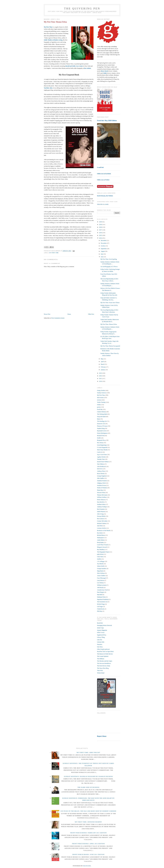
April (102, 362)
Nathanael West (101, 597)
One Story (100, 647)
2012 (101, 376)
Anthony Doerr (101, 471)
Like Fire (100, 640)
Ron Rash (100, 533)
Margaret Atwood (102, 547)
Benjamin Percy (101, 440)
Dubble (99, 559)
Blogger (87, 866)
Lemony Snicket (102, 528)
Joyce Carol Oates (102, 455)
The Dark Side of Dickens (88, 787)
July (102, 254)
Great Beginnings (102, 445)
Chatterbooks (101, 609)
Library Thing (101, 637)
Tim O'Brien (100, 464)
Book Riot (100, 623)
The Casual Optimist (103, 656)
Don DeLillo (101, 502)
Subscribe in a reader (103, 204)
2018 (101, 227)
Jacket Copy (100, 628)
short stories (100, 398)
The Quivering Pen (82, 9)
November (104, 243)
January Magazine (102, 630)
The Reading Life (102, 421)
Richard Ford (101, 436)
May (102, 359)
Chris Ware (100, 557)
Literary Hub (101, 642)
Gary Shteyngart (102, 578)
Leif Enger (100, 606)
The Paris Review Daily (104, 666)
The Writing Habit (102, 414)
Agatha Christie (101, 457)
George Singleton (102, 476)
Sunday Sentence (102, 393)
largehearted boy (102, 635)
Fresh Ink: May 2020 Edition (107, 121)
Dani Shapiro (101, 592)
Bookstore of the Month (104, 530)
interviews (100, 469)
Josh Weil (100, 526)
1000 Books (100, 587)
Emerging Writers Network (104, 625)
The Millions (101, 659)
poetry (99, 407)
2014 (101, 238)
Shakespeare (100, 538)
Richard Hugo (101, 604)
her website (88, 68)
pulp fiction (100, 554)
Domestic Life (101, 424)
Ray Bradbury (101, 549)
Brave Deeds (101, 474)
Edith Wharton (101, 511)
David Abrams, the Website (105, 196)
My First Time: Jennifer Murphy (88, 822)
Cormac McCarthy (102, 521)
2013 (101, 373)
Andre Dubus (101, 540)
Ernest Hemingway (102, 433)
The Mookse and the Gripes (105, 661)
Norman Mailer (101, 516)
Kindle (99, 438)
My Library (100, 443)
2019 (101, 224)
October (103, 246)
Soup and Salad (101, 417)
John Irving (100, 514)
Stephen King (101, 428)
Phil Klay (100, 611)
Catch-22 (100, 452)
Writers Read (101, 673)
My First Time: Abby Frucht (88, 753)
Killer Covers (101, 632)
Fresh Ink (100, 409)
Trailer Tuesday (101, 402)
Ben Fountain (101, 509)
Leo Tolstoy (100, 583)
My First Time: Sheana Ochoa (55, 22)
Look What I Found (102, 545)
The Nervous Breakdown (104, 663)
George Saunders (102, 568)
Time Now (100, 670)
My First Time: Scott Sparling (109, 259)
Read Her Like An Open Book (105, 651)
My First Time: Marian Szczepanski (110, 346)
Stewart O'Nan (101, 493)
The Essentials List (102, 602)
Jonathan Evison (102, 485)
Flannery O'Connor (102, 426)
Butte (99, 419)
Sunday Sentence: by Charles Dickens (88, 776)
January (103, 370)
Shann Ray (100, 490)
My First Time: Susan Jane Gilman (110, 303)
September (104, 249)
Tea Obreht (100, 564)
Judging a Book (101, 483)
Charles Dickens (102, 412)
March (103, 364)
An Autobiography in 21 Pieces (109, 267)
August (103, 251)
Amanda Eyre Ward (102, 590)
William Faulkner (102, 497)
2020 (101, 222)
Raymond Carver (102, 431)
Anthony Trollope (102, 507)
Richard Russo (101, 535)
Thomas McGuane (102, 495)
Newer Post (47, 314)
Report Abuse (102, 736)
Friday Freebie (101, 390)
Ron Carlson (100, 519)
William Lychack (102, 585)
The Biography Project (103, 552)
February (103, 367)
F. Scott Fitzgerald (102, 447)
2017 (101, 230)
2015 (101, 235)
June (102, 257)
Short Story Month (102, 450)
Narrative (100, 644)
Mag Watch (100, 571)
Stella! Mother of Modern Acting (53, 40)
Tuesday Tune (101, 459)
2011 (101, 379)
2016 (101, 233)
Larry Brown (101, 580)
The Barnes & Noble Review (105, 654)
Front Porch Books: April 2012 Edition (88, 844)
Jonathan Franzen (102, 481)
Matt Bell (100, 595)
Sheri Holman (101, 573)
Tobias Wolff (101, 566)
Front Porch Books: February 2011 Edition (88, 833)
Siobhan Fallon (101, 504)
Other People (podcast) (103, 649)
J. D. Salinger (101, 561)
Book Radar (100, 542)
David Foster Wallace (103, 462)
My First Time (48, 27)
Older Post (91, 314)
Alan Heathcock (101, 466)
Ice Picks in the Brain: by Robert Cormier (88, 811)
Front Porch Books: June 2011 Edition (88, 854)
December (104, 240)
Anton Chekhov (101, 576)
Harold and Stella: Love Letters (74, 66)
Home (69, 314)
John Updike (101, 478)
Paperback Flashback (103, 599)
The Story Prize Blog (103, 668)
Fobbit (99, 405)
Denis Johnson (101, 500)
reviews (99, 400)
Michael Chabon (102, 523)
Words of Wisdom (102, 488)
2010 (101, 381)
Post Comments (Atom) (58, 318)
